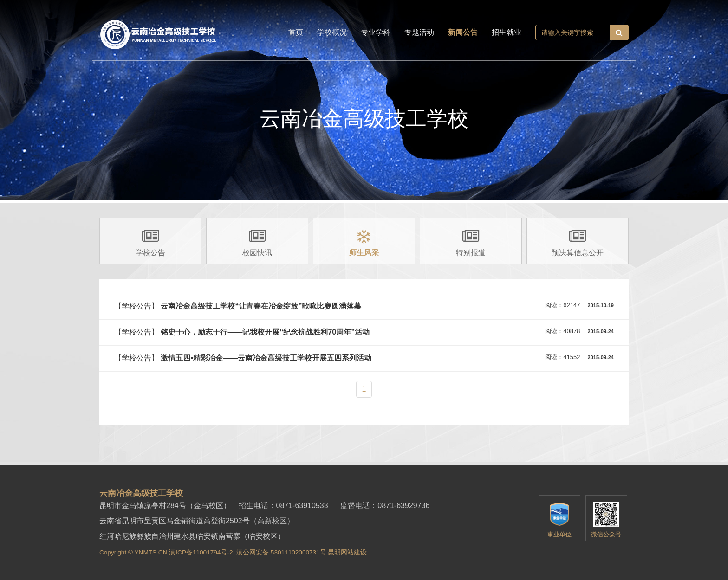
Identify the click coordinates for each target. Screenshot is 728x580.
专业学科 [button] (376, 32)
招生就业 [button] (507, 32)
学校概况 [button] (332, 32)
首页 (296, 32)
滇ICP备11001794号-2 (201, 552)
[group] (150, 241)
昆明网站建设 (347, 552)
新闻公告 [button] (463, 32)
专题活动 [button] (419, 32)
